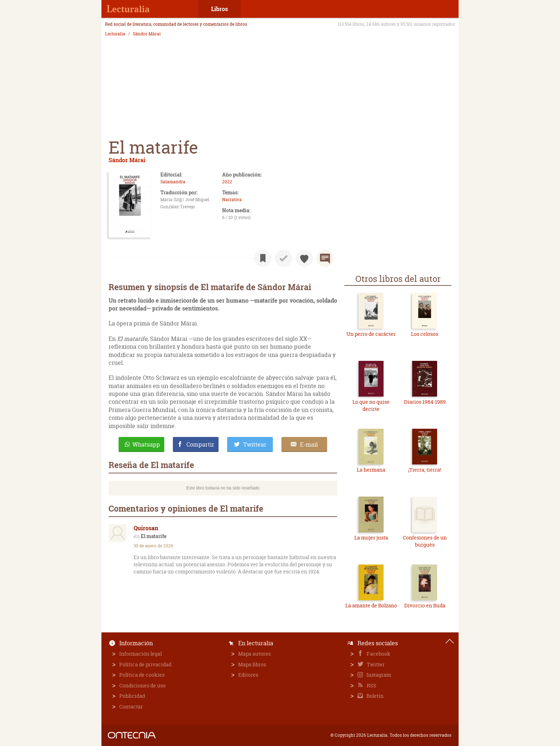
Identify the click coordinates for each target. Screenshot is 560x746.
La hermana (371, 470)
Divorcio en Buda (425, 605)
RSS (371, 685)
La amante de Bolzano (371, 605)
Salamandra (173, 182)
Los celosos (425, 334)
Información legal (141, 654)
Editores (248, 675)
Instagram (378, 675)
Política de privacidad (145, 664)
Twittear (255, 444)
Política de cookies (142, 675)
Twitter (375, 664)
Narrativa (232, 200)
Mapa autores (254, 654)
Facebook (378, 654)
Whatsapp (146, 444)
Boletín (374, 696)
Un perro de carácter (371, 334)
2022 (227, 182)
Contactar (131, 707)
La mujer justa (371, 538)
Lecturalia (115, 34)
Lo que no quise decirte (371, 405)
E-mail (309, 444)
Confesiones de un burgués (425, 541)
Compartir (200, 444)
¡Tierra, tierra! (425, 470)
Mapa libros (252, 664)
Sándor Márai (147, 34)
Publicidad (132, 696)
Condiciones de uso (142, 685)
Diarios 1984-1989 (425, 402)
